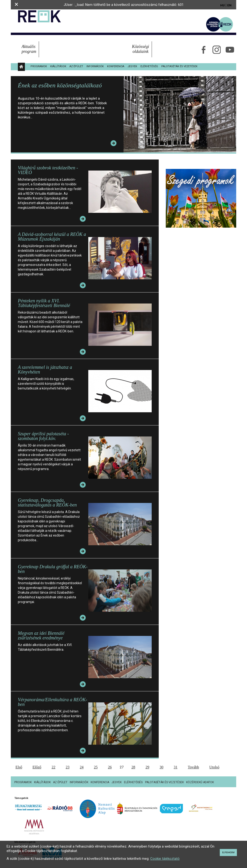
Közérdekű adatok (200, 782)
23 (68, 767)
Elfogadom (228, 852)
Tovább (193, 767)
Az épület (76, 66)
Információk (95, 66)
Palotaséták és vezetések (179, 66)
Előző (37, 767)
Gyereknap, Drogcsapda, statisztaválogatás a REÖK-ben (47, 502)
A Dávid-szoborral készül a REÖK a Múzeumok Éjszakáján (52, 237)
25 (96, 767)
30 (162, 767)
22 (54, 767)
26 (110, 767)
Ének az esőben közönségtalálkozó (60, 85)
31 (176, 767)
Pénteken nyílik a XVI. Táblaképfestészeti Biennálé (44, 303)
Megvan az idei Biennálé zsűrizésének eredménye (41, 635)
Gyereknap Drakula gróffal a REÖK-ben (53, 569)
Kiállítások (58, 66)
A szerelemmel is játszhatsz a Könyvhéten (45, 370)
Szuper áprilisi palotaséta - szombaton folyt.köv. (43, 436)
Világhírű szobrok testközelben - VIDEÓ (48, 170)
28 (133, 767)
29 (147, 767)
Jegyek (132, 66)
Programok (39, 66)
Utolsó (214, 767)
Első (19, 767)
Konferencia (116, 66)
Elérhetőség (149, 66)
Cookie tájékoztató (165, 859)
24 (82, 767)
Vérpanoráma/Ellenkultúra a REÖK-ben (53, 702)
